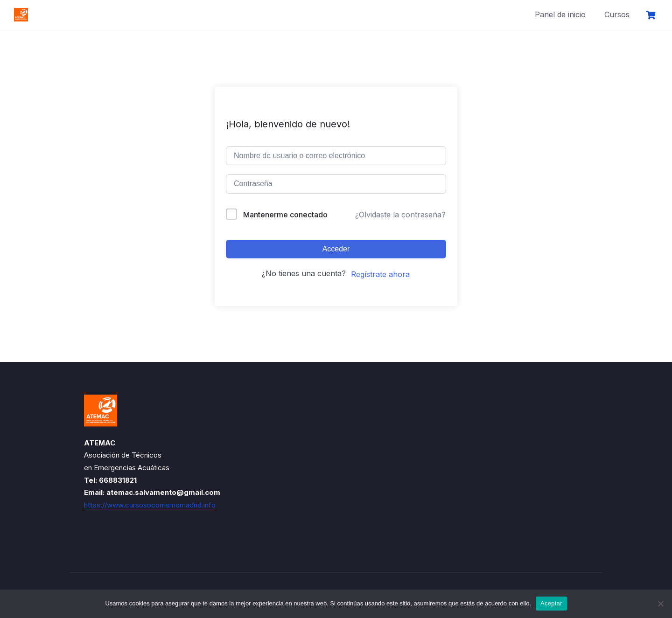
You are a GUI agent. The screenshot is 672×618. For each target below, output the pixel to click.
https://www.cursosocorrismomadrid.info (150, 505)
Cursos (617, 14)
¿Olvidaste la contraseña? (400, 215)
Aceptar (551, 603)
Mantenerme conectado (285, 215)
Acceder (336, 249)
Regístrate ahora (380, 274)
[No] (660, 604)
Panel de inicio (560, 14)
